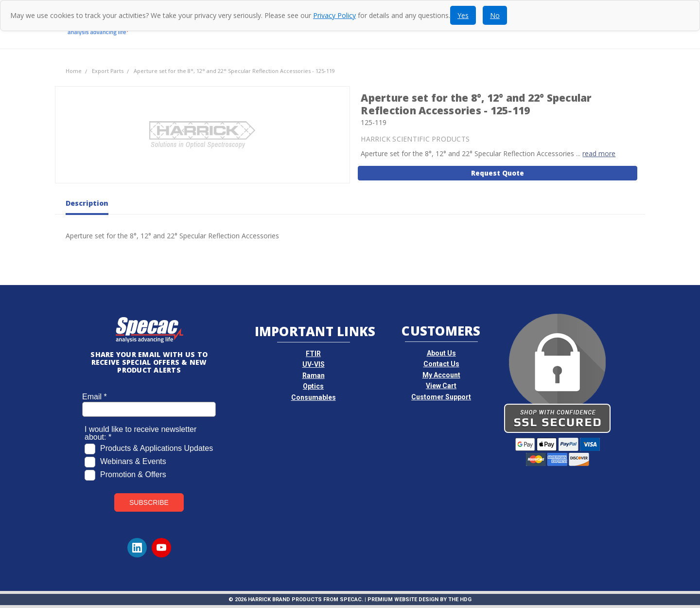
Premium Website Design (403, 599)
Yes (463, 15)
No (495, 15)
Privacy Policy (334, 15)
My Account (441, 375)
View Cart (441, 386)
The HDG (460, 599)
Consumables (314, 397)
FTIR (313, 354)
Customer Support (441, 397)
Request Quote (498, 173)
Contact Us (441, 364)
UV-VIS (314, 364)
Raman (314, 376)
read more (599, 153)
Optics (313, 386)
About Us (441, 353)
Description (87, 203)
